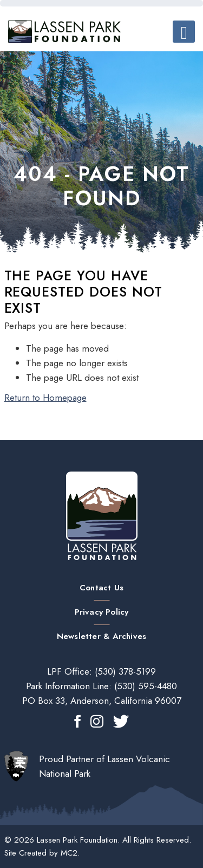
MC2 (69, 853)
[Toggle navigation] (184, 32)
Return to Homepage (45, 398)
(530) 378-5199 (124, 671)
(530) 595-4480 (144, 686)
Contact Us (101, 588)
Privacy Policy (102, 612)
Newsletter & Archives (101, 636)
